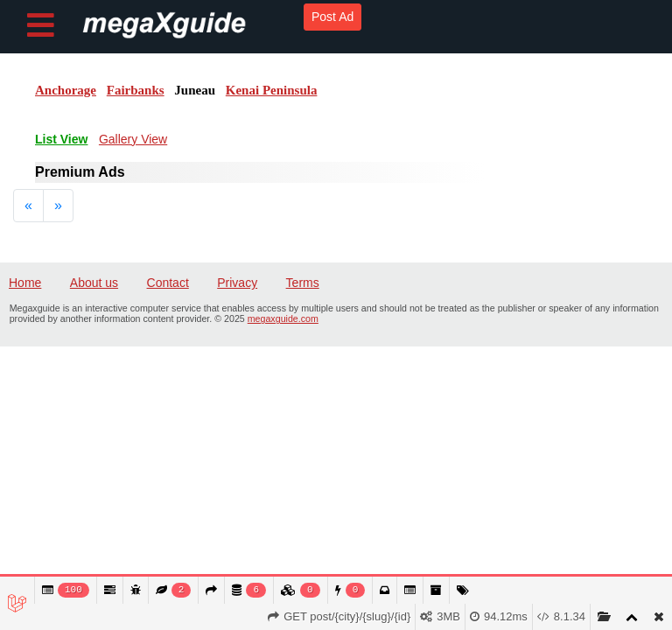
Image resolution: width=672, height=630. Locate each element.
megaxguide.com (283, 318)
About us (94, 283)
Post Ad (332, 17)
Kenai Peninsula (272, 90)
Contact (168, 283)
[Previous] (28, 206)
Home (25, 283)
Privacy (237, 283)
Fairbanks (136, 90)
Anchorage (66, 90)
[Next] (58, 206)
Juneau (195, 90)
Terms (303, 283)
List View (61, 139)
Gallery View (133, 139)
